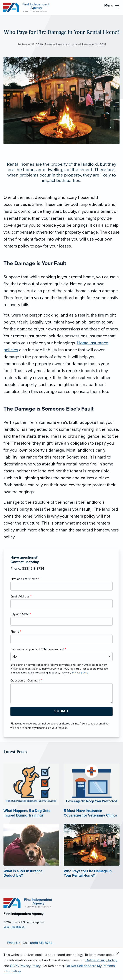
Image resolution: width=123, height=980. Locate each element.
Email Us (13, 943)
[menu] (117, 6)
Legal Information (14, 927)
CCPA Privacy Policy (25, 966)
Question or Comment (26, 681)
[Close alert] (118, 954)
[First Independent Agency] (26, 7)
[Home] (28, 903)
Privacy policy (80, 673)
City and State (21, 614)
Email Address (21, 596)
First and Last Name (25, 579)
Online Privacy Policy (101, 960)
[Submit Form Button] (61, 711)
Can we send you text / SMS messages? (38, 649)
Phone (16, 632)
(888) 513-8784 (41, 943)
